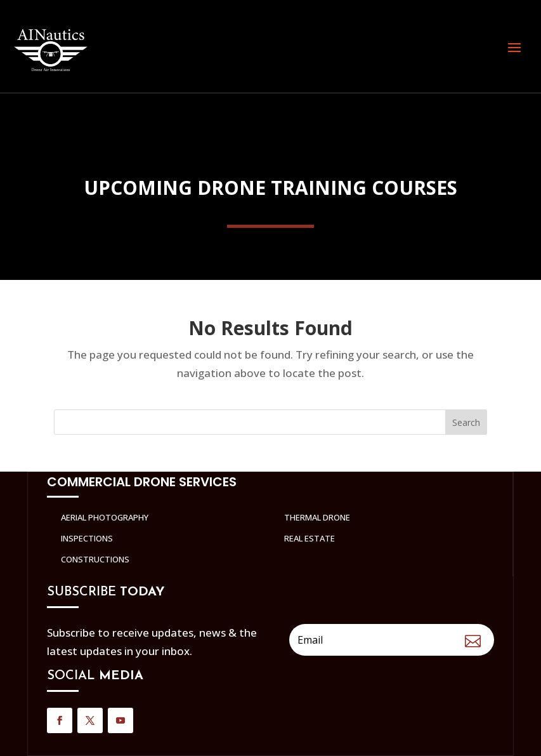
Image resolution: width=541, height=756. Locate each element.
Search (466, 422)
